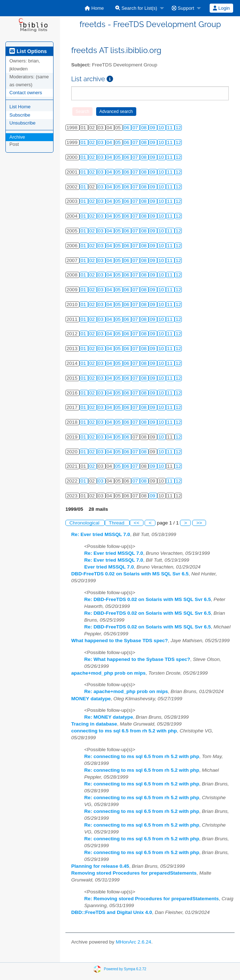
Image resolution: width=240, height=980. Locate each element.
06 (127, 128)
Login (221, 8)
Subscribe (20, 115)
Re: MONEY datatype (109, 717)
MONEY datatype (91, 699)
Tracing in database (94, 724)
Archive (17, 137)
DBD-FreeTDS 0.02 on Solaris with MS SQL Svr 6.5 (130, 574)
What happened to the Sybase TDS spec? (119, 641)
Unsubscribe (22, 123)
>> (199, 523)
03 (101, 142)
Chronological (85, 523)
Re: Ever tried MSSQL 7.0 (101, 534)
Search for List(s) (136, 8)
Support (183, 8)
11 (170, 128)
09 (153, 128)
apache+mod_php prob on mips (108, 673)
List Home (20, 107)
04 (110, 142)
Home (94, 8)
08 (144, 128)
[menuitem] (94, 8)
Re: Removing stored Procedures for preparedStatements (151, 899)
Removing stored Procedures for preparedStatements (134, 873)
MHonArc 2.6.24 (133, 942)
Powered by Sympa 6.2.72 (125, 969)
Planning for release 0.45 (100, 866)
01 (84, 142)
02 (93, 142)
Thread (117, 523)
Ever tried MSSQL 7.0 (109, 567)
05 (119, 142)
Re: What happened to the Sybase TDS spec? (137, 659)
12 (178, 128)
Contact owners (26, 93)
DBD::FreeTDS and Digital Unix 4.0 (112, 912)
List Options (28, 51)
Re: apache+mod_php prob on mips (126, 691)
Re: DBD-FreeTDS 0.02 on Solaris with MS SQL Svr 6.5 (147, 599)
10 (162, 128)
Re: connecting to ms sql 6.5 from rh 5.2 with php (142, 756)
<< (137, 523)
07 (136, 128)
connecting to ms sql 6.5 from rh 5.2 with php (124, 731)
